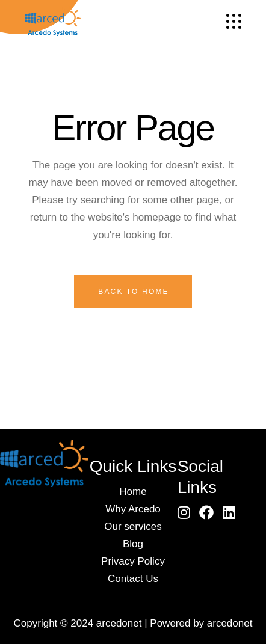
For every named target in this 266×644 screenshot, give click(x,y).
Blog (133, 544)
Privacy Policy (133, 561)
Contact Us (133, 579)
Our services (133, 526)
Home (133, 492)
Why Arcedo (133, 509)
